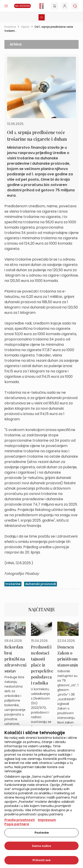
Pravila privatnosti (20, 820)
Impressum (47, 820)
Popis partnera (17, 824)
